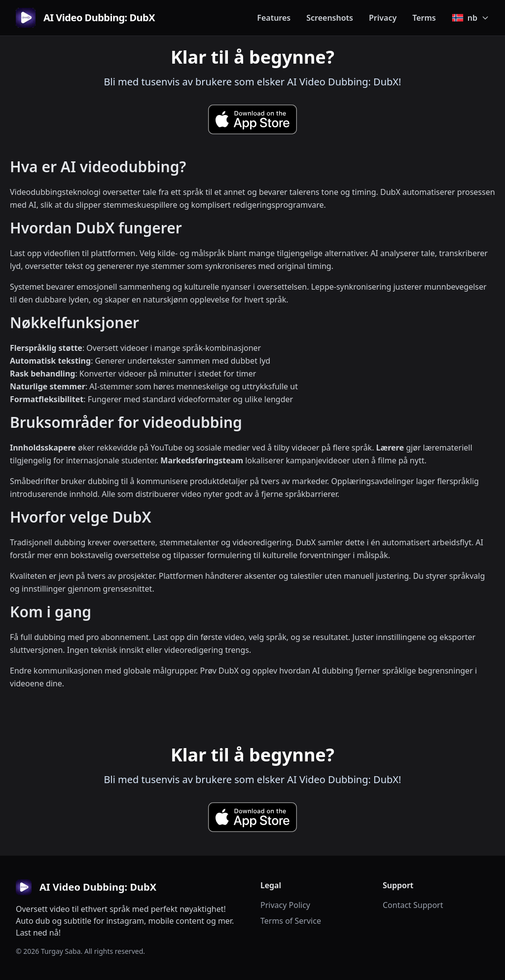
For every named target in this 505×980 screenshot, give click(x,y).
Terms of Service (291, 921)
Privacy (383, 18)
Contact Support (413, 905)
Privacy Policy (285, 905)
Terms (424, 18)
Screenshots (330, 18)
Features (274, 18)
